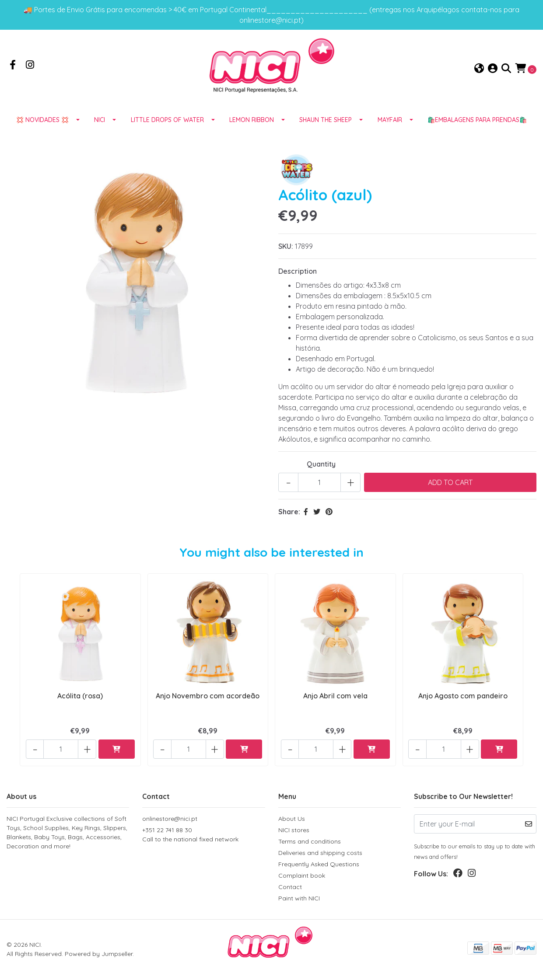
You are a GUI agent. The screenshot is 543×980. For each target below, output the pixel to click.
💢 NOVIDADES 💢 (42, 128)
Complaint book (302, 877)
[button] (479, 73)
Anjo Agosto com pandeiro (463, 703)
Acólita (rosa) (80, 703)
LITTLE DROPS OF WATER (167, 128)
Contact (290, 888)
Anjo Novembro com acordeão (208, 703)
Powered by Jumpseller (99, 955)
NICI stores (294, 831)
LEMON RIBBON (252, 128)
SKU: (286, 255)
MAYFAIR (390, 128)
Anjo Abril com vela (335, 703)
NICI (100, 128)
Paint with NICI (299, 900)
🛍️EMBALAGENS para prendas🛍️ (477, 128)
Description (298, 279)
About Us (292, 820)
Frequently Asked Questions (319, 865)
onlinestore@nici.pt (170, 820)
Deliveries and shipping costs (320, 854)
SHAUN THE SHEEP (326, 128)
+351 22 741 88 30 (203, 836)
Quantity (321, 472)
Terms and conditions (310, 843)
